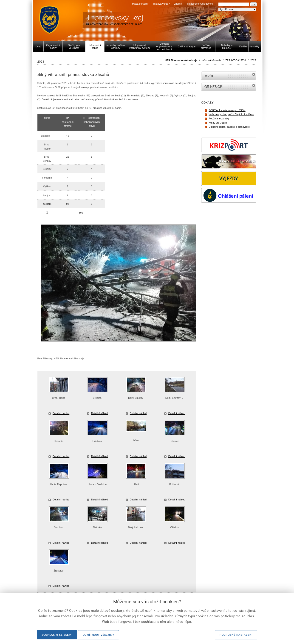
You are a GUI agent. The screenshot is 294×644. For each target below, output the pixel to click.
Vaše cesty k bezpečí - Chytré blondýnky (232, 114)
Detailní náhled (61, 413)
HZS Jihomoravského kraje (181, 60)
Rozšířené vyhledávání (200, 4)
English (178, 4)
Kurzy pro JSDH (218, 123)
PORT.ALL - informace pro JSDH (227, 110)
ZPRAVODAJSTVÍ (236, 60)
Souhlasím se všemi (57, 635)
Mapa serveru (140, 4)
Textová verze (161, 4)
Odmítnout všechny (98, 635)
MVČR (229, 76)
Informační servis (211, 60)
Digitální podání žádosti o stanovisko (229, 127)
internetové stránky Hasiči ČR (229, 87)
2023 (253, 60)
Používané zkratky (219, 118)
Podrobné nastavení (236, 635)
